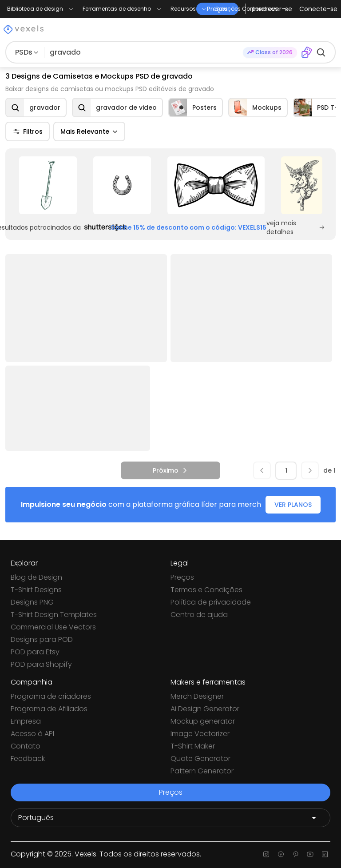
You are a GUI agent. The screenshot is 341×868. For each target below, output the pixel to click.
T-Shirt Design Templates (54, 615)
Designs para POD (42, 639)
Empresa (26, 721)
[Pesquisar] (144, 52)
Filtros (28, 131)
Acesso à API (32, 734)
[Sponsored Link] (48, 185)
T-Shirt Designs (36, 590)
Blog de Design (36, 577)
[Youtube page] (310, 854)
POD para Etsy (35, 652)
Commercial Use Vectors (53, 627)
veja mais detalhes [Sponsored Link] (296, 227)
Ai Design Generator (205, 709)
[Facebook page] (281, 854)
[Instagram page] (266, 854)
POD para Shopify (41, 664)
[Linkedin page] (325, 854)
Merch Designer (197, 696)
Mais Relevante (89, 131)
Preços (182, 577)
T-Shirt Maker (193, 746)
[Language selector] (170, 818)
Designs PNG (32, 602)
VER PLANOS (293, 505)
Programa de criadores (51, 696)
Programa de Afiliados (49, 709)
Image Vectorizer (200, 734)
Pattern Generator (202, 771)
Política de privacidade (211, 602)
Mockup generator (203, 721)
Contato (26, 746)
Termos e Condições (206, 590)
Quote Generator (200, 759)
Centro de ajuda (199, 615)
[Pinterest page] (295, 854)
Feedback (28, 759)
